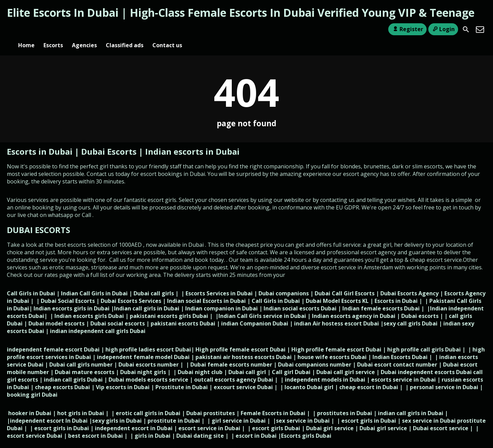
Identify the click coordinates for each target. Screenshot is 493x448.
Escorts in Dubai (41, 140)
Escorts (53, 29)
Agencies (84, 29)
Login (443, 29)
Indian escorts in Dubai (192, 140)
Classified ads (125, 29)
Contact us (167, 29)
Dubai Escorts (109, 140)
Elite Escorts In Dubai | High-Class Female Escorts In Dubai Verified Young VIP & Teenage (241, 12)
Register (407, 29)
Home (26, 29)
